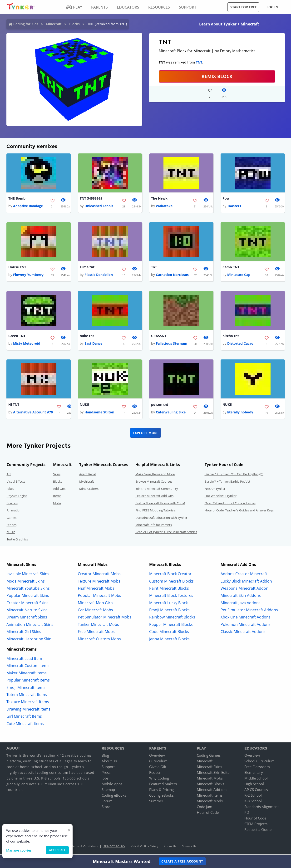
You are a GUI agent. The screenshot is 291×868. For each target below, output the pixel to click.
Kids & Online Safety (145, 847)
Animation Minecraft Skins (30, 625)
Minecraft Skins (209, 768)
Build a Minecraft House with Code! (160, 504)
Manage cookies (19, 850)
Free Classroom (257, 768)
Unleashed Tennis (99, 206)
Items (57, 497)
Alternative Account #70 (33, 413)
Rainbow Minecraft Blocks (172, 618)
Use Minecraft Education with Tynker (161, 518)
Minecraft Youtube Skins (28, 589)
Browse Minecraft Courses (154, 482)
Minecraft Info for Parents (154, 526)
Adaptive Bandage (28, 206)
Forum (107, 802)
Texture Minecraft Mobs (99, 582)
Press (106, 773)
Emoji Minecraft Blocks (169, 611)
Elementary (254, 773)
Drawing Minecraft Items (28, 710)
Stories (12, 526)
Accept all (57, 850)
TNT (199, 62)
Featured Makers (163, 785)
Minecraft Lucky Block (168, 603)
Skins (57, 475)
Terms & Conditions (85, 847)
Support (108, 768)
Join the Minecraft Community (157, 490)
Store (106, 808)
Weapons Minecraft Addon (244, 589)
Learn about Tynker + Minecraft (229, 24)
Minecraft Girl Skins (24, 633)
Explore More (145, 434)
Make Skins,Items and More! (155, 475)
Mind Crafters (89, 490)
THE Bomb (17, 199)
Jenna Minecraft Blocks (169, 640)
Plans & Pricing (161, 790)
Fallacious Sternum (172, 344)
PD (247, 813)
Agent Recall (88, 475)
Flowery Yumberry (28, 275)
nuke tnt (87, 336)
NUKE (84, 405)
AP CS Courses (256, 790)
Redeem (156, 773)
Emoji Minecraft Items (26, 688)
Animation (14, 511)
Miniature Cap (239, 275)
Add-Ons (59, 490)
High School (254, 785)
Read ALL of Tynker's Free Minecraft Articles (166, 533)
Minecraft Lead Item (24, 659)
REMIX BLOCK (217, 76)
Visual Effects (16, 482)
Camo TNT (231, 267)
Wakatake (164, 206)
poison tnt (160, 405)
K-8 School (253, 802)
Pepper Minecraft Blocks (171, 625)
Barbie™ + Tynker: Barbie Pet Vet (227, 482)
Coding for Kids (26, 24)
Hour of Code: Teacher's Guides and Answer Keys (239, 511)
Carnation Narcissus (172, 275)
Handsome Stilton (99, 413)
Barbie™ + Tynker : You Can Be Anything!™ (234, 475)
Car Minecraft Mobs (95, 611)
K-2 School (253, 796)
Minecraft (54, 24)
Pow (226, 199)
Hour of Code (208, 813)
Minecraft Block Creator (170, 575)
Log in (272, 7)
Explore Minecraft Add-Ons (154, 497)
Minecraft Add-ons (212, 790)
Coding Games (209, 756)
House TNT (17, 267)
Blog (105, 756)
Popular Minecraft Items (28, 681)
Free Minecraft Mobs (96, 633)
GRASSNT (159, 336)
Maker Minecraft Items (27, 674)
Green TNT (17, 336)
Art (9, 475)
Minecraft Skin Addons (241, 596)
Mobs (57, 504)
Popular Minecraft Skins (28, 596)
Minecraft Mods (210, 802)
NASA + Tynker (215, 490)
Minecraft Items (210, 796)
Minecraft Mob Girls (96, 603)
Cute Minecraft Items (25, 724)
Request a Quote (258, 830)
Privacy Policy (114, 847)
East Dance (93, 344)
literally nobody (240, 413)
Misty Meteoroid (27, 344)
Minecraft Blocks (210, 785)
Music (11, 533)
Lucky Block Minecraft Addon (246, 582)
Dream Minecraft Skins (27, 618)
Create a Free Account (182, 861)
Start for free (244, 7)
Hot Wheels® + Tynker (221, 497)
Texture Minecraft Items (28, 703)
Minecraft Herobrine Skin (29, 640)
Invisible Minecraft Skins (28, 575)
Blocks (74, 24)
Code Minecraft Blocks (169, 633)
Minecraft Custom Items (28, 667)
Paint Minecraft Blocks (169, 589)
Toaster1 (234, 206)
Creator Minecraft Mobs (99, 575)
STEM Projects (256, 825)
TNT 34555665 (91, 199)
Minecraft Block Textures (171, 596)
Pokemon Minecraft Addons (246, 625)
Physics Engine (17, 497)
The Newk (159, 199)
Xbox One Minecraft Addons (246, 618)
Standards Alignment (261, 808)
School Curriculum (259, 762)
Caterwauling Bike (171, 413)
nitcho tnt (231, 336)
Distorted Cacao (240, 344)
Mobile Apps (112, 785)
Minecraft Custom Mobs (99, 640)
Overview (157, 756)
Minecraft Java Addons (241, 603)
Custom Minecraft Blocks (171, 582)
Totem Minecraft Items (27, 696)
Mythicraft (87, 482)
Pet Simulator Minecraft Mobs (105, 618)
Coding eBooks (114, 796)
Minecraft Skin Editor (214, 773)
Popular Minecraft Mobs (99, 596)
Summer (156, 802)
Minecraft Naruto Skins (27, 611)
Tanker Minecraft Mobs (98, 625)
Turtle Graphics (17, 540)
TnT (154, 267)
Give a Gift (158, 768)
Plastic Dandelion (99, 275)
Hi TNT (14, 405)
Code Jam (205, 808)
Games (12, 518)
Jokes (10, 490)
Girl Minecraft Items (24, 717)
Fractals (12, 504)
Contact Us (189, 847)
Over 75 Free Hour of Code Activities (230, 504)
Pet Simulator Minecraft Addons (249, 611)
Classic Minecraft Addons (243, 633)
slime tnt (87, 267)
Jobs (105, 779)
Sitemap (108, 790)
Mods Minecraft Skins (26, 582)
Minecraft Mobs (210, 779)
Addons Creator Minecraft (244, 575)
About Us (109, 762)
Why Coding (159, 779)
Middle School (256, 779)
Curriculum (158, 762)
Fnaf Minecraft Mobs (96, 589)
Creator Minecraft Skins (27, 603)
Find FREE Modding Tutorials (155, 511)
